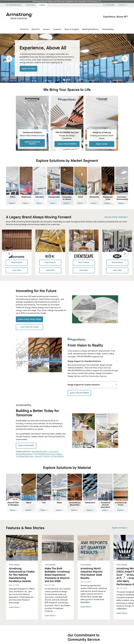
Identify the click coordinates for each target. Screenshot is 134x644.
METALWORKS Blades (24, 454)
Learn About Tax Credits (30, 327)
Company (42, 5)
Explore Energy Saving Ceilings (29, 319)
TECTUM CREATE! (57, 456)
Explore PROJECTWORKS (67, 144)
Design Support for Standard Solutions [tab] (84, 361)
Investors (57, 29)
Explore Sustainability (26, 445)
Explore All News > (120, 528)
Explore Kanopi (102, 144)
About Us (36, 29)
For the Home (30, 5)
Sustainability (108, 29)
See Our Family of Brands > (116, 217)
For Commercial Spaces (14, 5)
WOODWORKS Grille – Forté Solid (45, 451)
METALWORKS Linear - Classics (29, 456)
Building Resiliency (90, 29)
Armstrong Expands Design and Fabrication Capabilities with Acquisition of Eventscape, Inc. (67, 2)
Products (24, 29)
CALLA (46, 456)
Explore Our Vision (28, 69)
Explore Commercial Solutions (32, 143)
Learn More (17, 270)
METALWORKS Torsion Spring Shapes (48, 454)
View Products (17, 262)
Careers (46, 29)
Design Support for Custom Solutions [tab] (84, 385)
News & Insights (72, 29)
